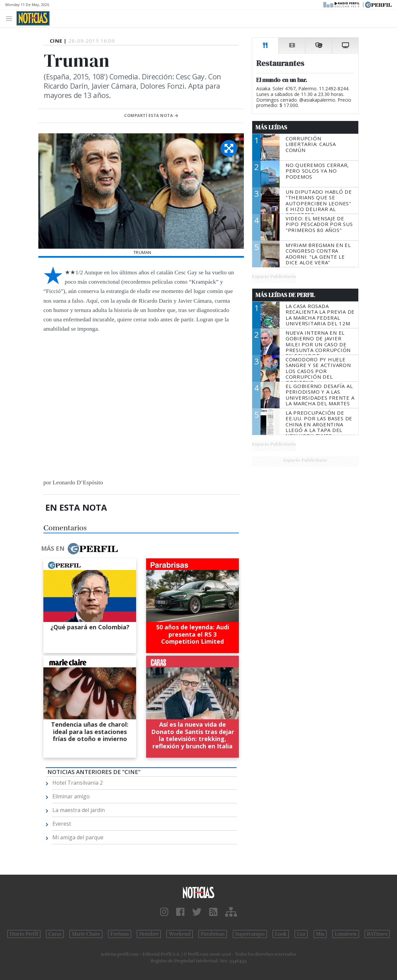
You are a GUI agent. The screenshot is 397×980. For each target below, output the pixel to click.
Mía (320, 934)
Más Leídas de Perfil (285, 295)
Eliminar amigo (71, 796)
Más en (79, 549)
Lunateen (345, 934)
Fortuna (120, 934)
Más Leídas (271, 127)
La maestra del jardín (79, 810)
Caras (55, 934)
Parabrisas (213, 934)
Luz (301, 934)
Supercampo (250, 934)
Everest (62, 824)
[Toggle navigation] (11, 18)
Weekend (180, 934)
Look (281, 934)
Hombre (149, 934)
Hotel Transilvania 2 (78, 783)
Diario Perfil (24, 934)
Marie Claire (86, 934)
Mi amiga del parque (78, 837)
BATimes (377, 934)
